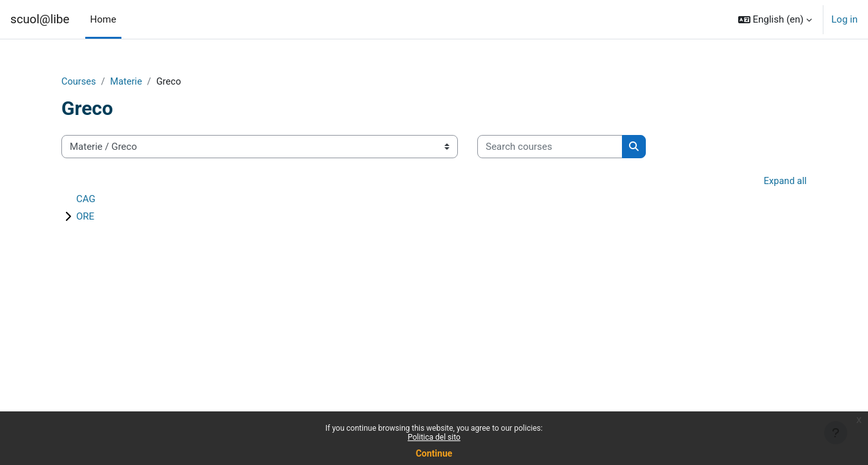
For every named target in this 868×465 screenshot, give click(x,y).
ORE (85, 218)
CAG (86, 200)
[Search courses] (550, 148)
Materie (128, 82)
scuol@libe (40, 19)
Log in (844, 19)
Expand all (785, 182)
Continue (434, 453)
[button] (775, 19)
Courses (79, 82)
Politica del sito (434, 437)
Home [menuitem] (103, 19)
